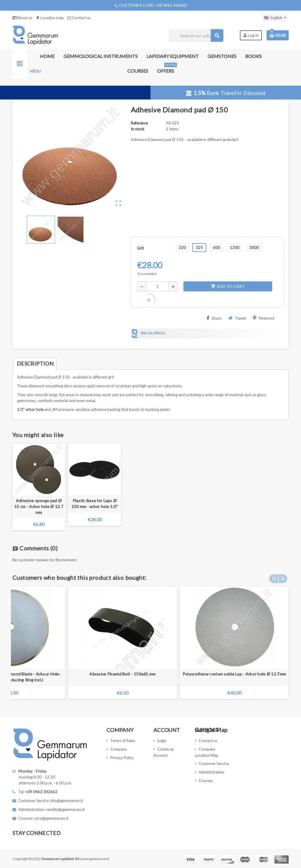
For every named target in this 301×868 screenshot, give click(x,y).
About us (22, 18)
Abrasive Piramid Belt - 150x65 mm (122, 674)
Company (119, 749)
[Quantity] (157, 286)
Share (214, 318)
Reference (139, 123)
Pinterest (264, 318)
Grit (140, 248)
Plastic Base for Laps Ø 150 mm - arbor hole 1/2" (95, 503)
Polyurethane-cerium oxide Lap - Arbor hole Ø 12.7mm (234, 674)
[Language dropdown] (275, 18)
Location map (50, 18)
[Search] (196, 35)
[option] (234, 643)
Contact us (79, 18)
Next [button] (283, 576)
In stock (138, 129)
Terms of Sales (123, 741)
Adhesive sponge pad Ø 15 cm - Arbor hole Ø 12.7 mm (39, 506)
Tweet (237, 318)
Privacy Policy (122, 758)
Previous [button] (274, 576)
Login (162, 741)
